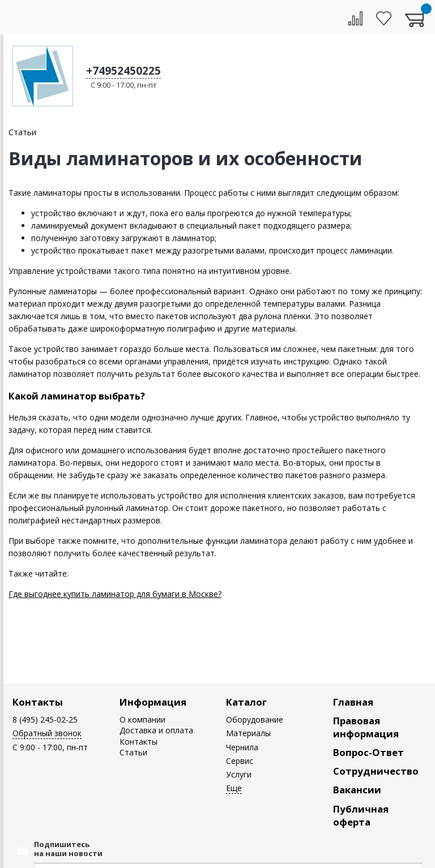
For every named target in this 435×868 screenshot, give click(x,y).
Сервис (240, 761)
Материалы (248, 733)
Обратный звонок (47, 733)
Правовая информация (366, 727)
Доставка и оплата (156, 730)
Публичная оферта (361, 815)
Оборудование (255, 719)
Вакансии (357, 790)
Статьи (133, 752)
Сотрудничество (376, 771)
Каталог (246, 702)
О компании (142, 719)
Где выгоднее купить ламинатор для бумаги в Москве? (115, 594)
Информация (153, 702)
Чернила (242, 747)
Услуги (239, 774)
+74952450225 (123, 71)
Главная (353, 702)
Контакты (38, 702)
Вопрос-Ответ (368, 752)
